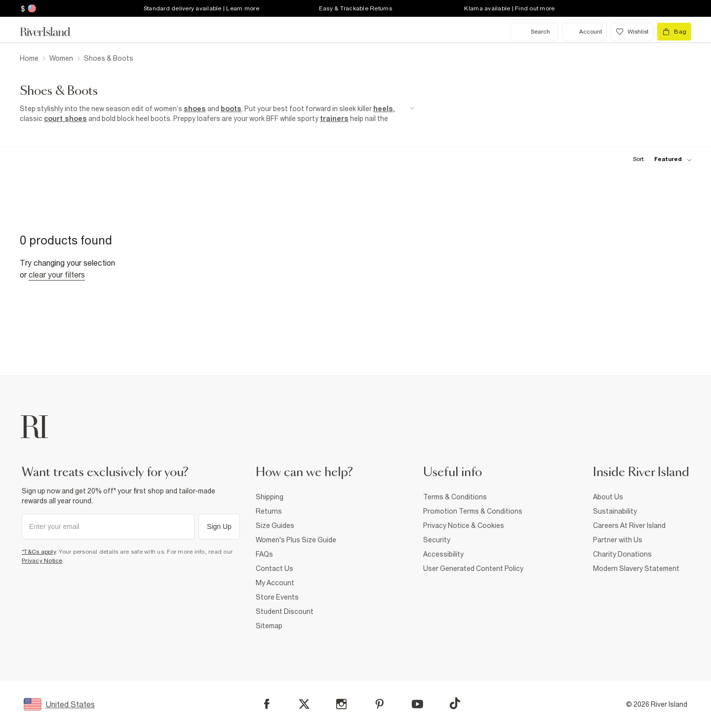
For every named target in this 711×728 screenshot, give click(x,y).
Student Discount (285, 611)
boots (231, 109)
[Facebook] (267, 704)
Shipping (270, 497)
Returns (269, 511)
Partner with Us (618, 540)
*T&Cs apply (39, 552)
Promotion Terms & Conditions (473, 511)
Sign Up (219, 526)
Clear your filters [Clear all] (57, 275)
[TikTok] (455, 703)
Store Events (277, 597)
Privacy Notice (42, 561)
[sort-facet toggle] (660, 159)
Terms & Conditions (455, 497)
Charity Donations (622, 554)
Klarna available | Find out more (509, 8)
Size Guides (275, 526)
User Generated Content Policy (473, 568)
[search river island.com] (534, 32)
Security (437, 540)
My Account (275, 583)
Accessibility (443, 554)
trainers (334, 119)
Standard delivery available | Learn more (201, 8)
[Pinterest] (379, 704)
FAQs (264, 554)
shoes (195, 109)
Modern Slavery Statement (636, 568)
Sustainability (615, 511)
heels (383, 109)
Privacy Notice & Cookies (464, 526)
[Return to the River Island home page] (52, 32)
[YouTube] (417, 704)
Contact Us (275, 568)
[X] (304, 704)
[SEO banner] (217, 114)
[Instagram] (341, 704)
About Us (608, 497)
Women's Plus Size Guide (296, 540)
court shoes (65, 119)
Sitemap (269, 626)
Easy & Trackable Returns (355, 8)
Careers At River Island (629, 526)
